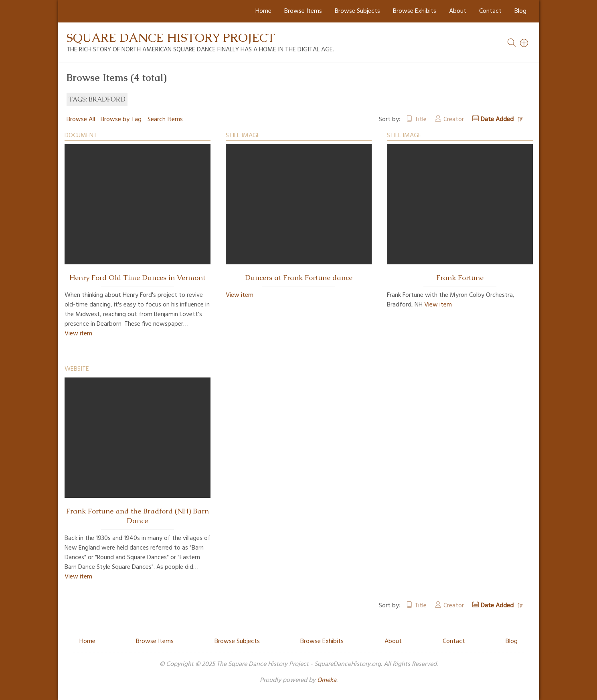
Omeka (327, 680)
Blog (520, 11)
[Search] (524, 43)
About (458, 11)
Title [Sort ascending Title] (421, 120)
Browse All (81, 120)
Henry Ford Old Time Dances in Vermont (137, 278)
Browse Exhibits (415, 11)
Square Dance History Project (171, 38)
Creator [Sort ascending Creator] (454, 120)
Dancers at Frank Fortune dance (299, 278)
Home (263, 11)
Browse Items (303, 11)
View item (78, 334)
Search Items (165, 120)
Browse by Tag (121, 120)
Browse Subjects (357, 11)
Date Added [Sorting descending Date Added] (498, 120)
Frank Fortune (460, 278)
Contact (490, 11)
